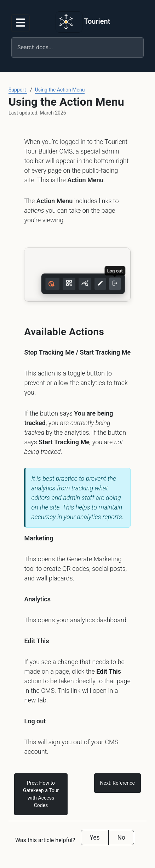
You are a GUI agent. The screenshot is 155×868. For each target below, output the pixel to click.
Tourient (83, 22)
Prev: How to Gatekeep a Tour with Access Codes (41, 794)
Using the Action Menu (60, 90)
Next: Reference (118, 783)
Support (18, 90)
